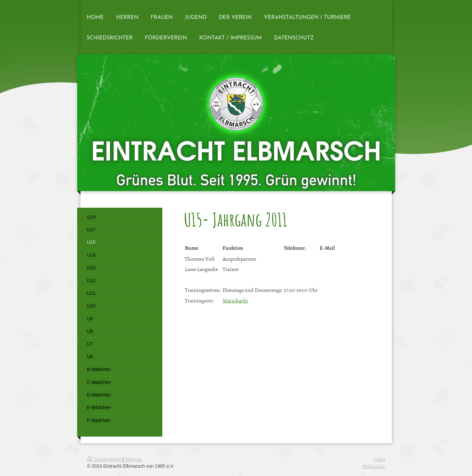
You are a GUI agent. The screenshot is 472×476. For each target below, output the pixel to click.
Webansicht (374, 466)
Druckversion (105, 459)
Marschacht (235, 300)
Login (379, 459)
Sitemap (134, 459)
